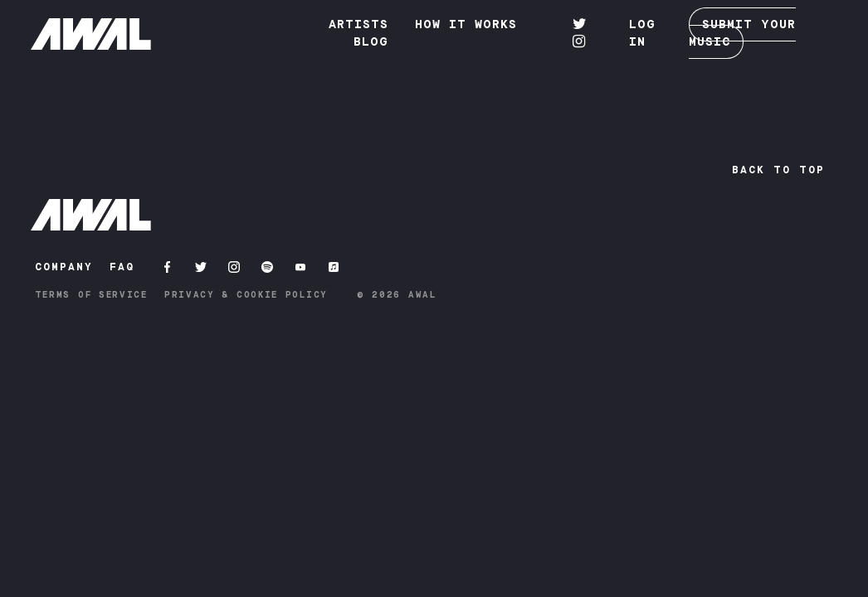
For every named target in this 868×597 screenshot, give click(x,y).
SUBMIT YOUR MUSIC (742, 33)
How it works (466, 25)
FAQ (122, 267)
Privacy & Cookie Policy (246, 295)
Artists (358, 25)
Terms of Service (91, 295)
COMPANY (64, 267)
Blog (371, 42)
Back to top (778, 170)
